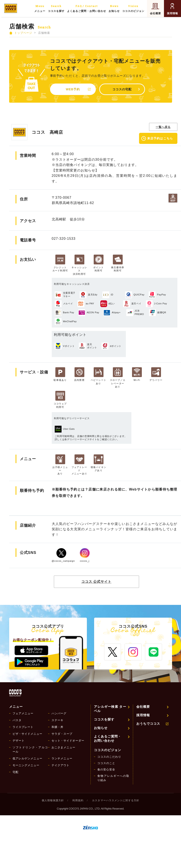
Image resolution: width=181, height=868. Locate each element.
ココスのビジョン (133, 8)
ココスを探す (56, 8)
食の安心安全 (106, 769)
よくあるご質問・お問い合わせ (86, 8)
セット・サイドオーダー (68, 741)
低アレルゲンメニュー (27, 758)
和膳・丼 (57, 727)
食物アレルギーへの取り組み (113, 778)
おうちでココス (148, 724)
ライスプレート (23, 727)
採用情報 (172, 13)
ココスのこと (106, 763)
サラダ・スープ (62, 734)
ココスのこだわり (109, 757)
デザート (19, 741)
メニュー (40, 8)
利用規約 (78, 800)
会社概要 (155, 13)
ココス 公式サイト (96, 582)
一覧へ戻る (163, 127)
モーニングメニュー (26, 765)
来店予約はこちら (160, 138)
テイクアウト (60, 765)
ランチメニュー (62, 758)
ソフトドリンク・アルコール (30, 750)
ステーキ (57, 720)
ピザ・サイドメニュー (27, 734)
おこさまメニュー (63, 747)
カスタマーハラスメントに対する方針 (116, 800)
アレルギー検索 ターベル (110, 709)
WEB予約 (73, 89)
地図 (173, 198)
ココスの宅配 (122, 89)
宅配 (16, 772)
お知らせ (114, 8)
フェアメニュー (23, 713)
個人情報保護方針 (53, 800)
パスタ (17, 720)
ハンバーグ (59, 713)
